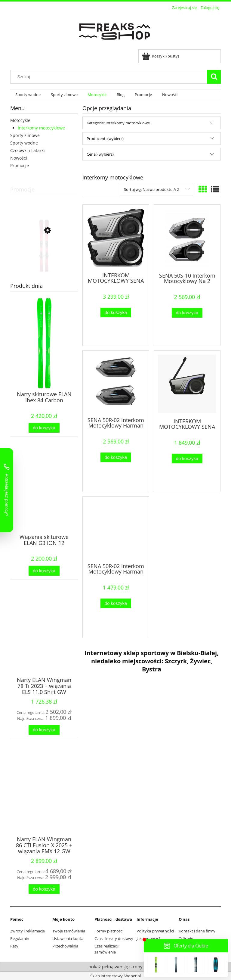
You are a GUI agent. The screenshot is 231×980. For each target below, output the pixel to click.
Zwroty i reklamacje (28, 931)
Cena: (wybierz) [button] (100, 154)
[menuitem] (28, 95)
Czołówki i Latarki (28, 150)
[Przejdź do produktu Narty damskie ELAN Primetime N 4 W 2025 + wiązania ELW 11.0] (44, 257)
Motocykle (20, 120)
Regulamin (20, 938)
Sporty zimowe (25, 135)
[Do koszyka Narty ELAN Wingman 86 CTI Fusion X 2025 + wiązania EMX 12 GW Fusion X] (44, 889)
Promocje (20, 165)
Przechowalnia (65, 946)
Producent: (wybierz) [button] (105, 138)
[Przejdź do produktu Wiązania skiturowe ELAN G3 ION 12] (44, 498)
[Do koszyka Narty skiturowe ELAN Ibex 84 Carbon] (44, 428)
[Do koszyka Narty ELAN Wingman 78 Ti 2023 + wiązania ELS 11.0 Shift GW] (44, 730)
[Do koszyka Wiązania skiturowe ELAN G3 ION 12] (44, 571)
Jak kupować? (149, 938)
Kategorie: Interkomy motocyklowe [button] (118, 123)
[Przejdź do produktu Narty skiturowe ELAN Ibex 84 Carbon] (44, 355)
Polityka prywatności (155, 931)
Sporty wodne (24, 143)
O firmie (186, 938)
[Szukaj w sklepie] (110, 77)
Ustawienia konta (68, 938)
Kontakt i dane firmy (197, 931)
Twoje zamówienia (69, 931)
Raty (14, 946)
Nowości (19, 158)
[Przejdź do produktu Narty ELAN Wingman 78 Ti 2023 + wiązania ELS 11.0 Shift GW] (44, 641)
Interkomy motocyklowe (41, 128)
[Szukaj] (214, 77)
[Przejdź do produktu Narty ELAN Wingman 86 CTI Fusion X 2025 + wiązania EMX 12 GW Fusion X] (44, 800)
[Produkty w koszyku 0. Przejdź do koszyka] (161, 56)
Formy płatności (109, 931)
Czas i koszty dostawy (114, 938)
